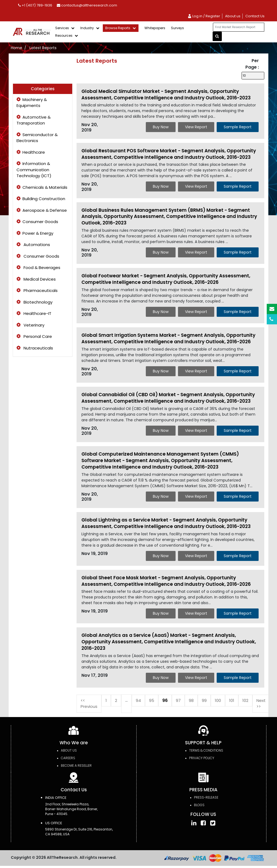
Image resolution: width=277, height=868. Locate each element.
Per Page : (252, 64)
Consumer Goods (37, 222)
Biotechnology (34, 302)
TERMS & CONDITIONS (206, 750)
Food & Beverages (38, 268)
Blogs (199, 805)
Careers (68, 758)
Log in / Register (204, 16)
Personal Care (34, 336)
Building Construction (41, 199)
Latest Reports (43, 48)
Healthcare (31, 152)
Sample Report (238, 127)
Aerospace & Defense (42, 210)
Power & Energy (35, 233)
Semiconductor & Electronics (37, 138)
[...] (239, 27)
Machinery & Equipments (32, 103)
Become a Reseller (76, 766)
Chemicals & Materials (42, 187)
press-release (206, 797)
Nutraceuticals (35, 348)
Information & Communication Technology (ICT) (34, 170)
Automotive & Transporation (34, 120)
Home (17, 48)
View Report (196, 127)
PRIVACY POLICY (202, 758)
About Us (69, 750)
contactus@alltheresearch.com (87, 5)
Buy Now (161, 127)
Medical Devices (36, 279)
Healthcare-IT (34, 313)
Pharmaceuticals (37, 290)
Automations (33, 245)
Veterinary (30, 325)
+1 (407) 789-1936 (35, 5)
